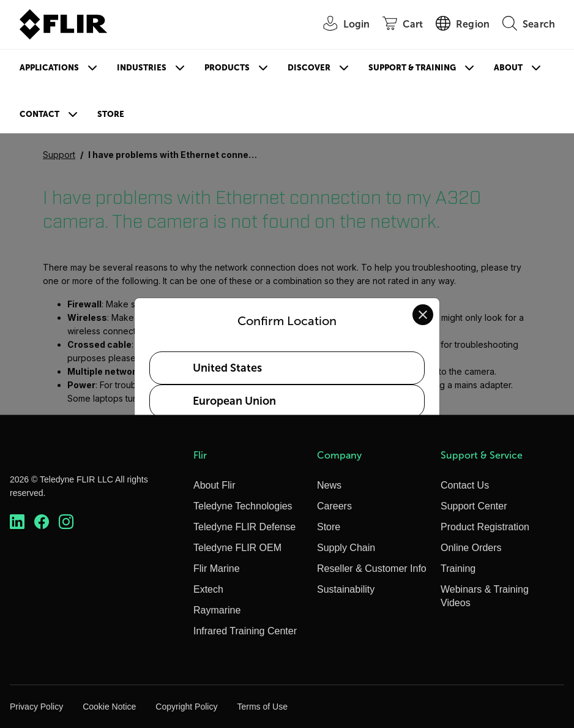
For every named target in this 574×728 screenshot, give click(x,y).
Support (59, 155)
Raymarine (217, 610)
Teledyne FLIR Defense (244, 527)
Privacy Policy (36, 707)
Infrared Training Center (245, 631)
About (508, 68)
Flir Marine (217, 569)
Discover (309, 68)
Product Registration (485, 527)
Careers (334, 506)
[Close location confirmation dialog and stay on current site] (423, 315)
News (329, 485)
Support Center (474, 506)
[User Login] (340, 25)
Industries (142, 68)
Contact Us (465, 485)
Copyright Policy (186, 707)
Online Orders (471, 548)
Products (227, 68)
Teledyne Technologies (243, 506)
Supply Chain (346, 548)
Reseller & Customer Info (372, 569)
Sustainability (346, 589)
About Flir (214, 485)
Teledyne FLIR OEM (237, 548)
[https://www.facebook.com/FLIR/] (42, 522)
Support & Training (412, 68)
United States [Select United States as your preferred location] (227, 368)
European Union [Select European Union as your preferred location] (234, 401)
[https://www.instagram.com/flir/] (66, 522)
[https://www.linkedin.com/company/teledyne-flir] (17, 522)
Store (111, 114)
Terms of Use (262, 707)
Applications (49, 68)
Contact (39, 114)
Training (458, 569)
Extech (208, 589)
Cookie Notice (109, 707)
